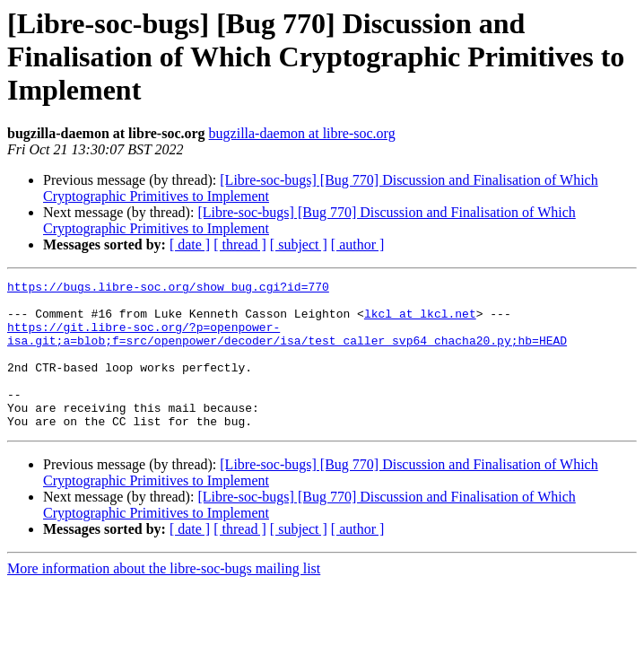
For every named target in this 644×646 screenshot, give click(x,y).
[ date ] (190, 244)
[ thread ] (240, 244)
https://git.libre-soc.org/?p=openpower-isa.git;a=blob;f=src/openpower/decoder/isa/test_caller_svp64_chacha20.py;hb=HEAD (287, 345)
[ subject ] (299, 244)
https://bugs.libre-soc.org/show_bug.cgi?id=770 (168, 289)
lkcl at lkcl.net (420, 321)
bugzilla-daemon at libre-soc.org (302, 133)
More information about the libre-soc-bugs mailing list (164, 598)
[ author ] (358, 244)
